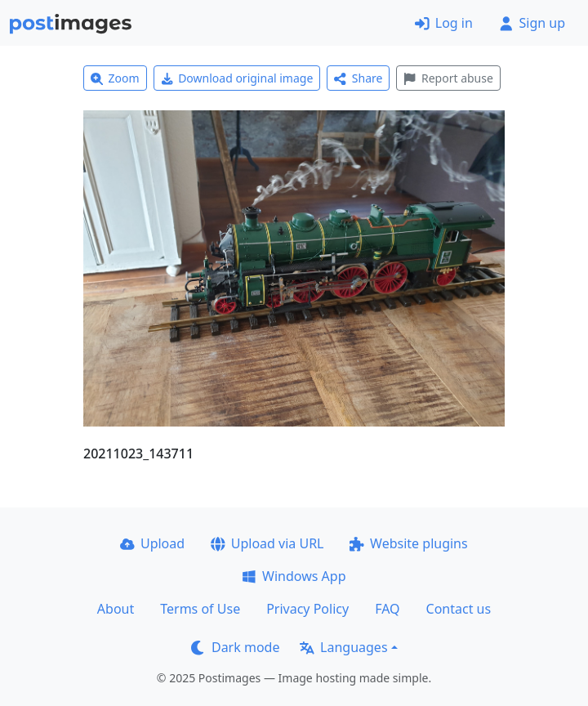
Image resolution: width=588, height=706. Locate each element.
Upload (152, 543)
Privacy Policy (307, 609)
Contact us (459, 609)
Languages (343, 647)
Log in (444, 23)
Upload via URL (267, 543)
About (116, 609)
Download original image (237, 78)
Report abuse (448, 78)
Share (358, 78)
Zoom (115, 78)
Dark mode (235, 647)
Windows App (294, 576)
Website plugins (408, 543)
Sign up (532, 23)
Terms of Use (200, 609)
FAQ (387, 609)
